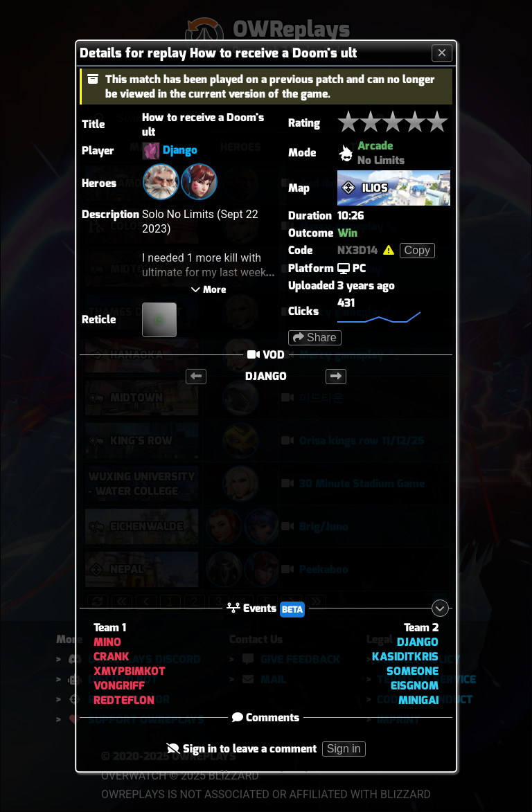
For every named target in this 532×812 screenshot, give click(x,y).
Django (180, 150)
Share (315, 337)
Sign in (344, 749)
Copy (417, 250)
